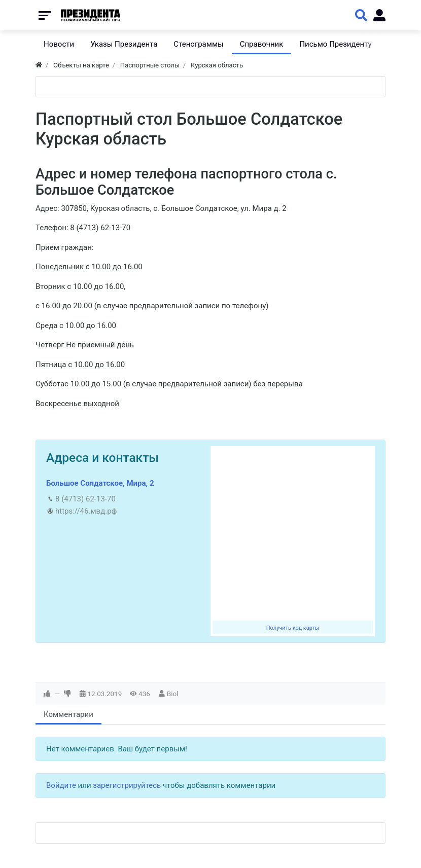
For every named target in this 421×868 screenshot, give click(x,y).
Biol (173, 694)
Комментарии (68, 714)
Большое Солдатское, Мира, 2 (100, 483)
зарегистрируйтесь (127, 785)
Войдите (61, 785)
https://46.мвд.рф (86, 511)
